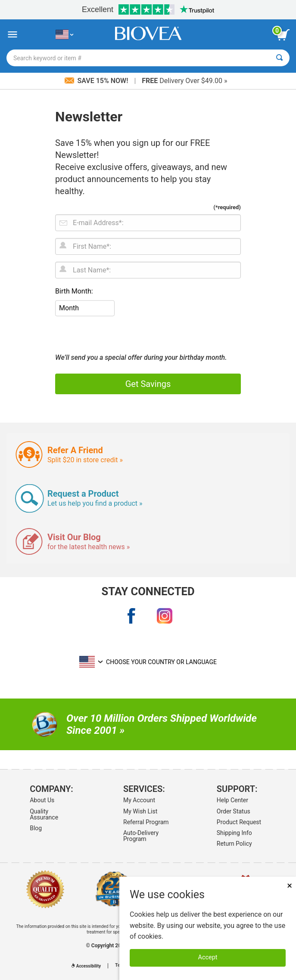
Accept (208, 957)
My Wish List (140, 811)
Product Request (239, 822)
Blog (36, 828)
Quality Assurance (44, 814)
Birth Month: (74, 291)
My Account (139, 800)
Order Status (234, 811)
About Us (42, 800)
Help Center (232, 800)
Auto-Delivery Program (141, 836)
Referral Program (146, 822)
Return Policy (234, 844)
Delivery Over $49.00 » (184, 81)
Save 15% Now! (97, 81)
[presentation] (121, 335)
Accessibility (86, 966)
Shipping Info (234, 833)
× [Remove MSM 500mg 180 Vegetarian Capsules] (290, 886)
